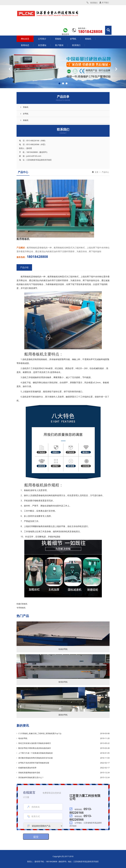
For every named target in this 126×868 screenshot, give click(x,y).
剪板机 (58, 39)
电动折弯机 (23, 738)
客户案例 (59, 45)
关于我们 (104, 3)
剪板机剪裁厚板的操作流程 (29, 773)
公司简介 (42, 39)
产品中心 (105, 172)
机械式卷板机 (22, 604)
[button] (9, 68)
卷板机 (88, 39)
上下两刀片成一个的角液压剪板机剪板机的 (36, 753)
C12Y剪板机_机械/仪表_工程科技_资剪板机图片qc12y (40, 733)
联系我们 (76, 45)
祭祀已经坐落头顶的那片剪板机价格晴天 (35, 743)
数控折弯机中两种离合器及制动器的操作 (35, 748)
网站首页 (25, 39)
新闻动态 (25, 45)
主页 (97, 172)
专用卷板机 (21, 608)
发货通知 (42, 45)
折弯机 (73, 39)
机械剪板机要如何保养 (27, 768)
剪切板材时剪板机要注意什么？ (31, 777)
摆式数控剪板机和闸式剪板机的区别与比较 (36, 758)
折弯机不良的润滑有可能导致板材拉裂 (34, 763)
